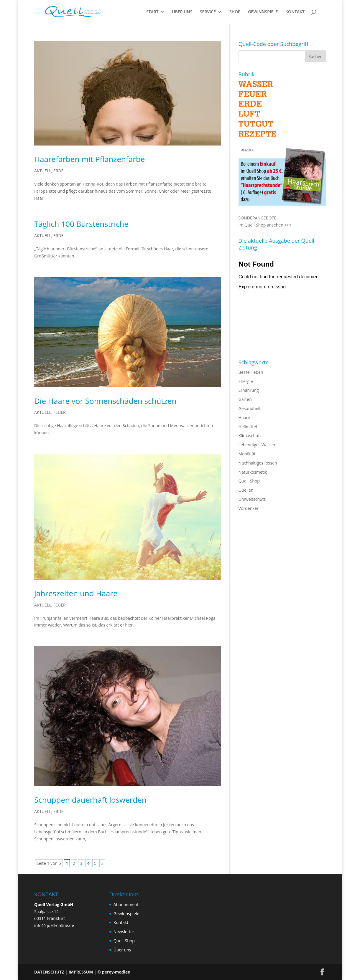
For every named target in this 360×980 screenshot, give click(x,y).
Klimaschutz (250, 436)
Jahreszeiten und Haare (76, 593)
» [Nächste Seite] (102, 863)
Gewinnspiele (126, 914)
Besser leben (251, 372)
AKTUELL (43, 171)
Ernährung (249, 390)
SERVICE (208, 12)
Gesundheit (250, 408)
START (152, 12)
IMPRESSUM (81, 972)
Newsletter (124, 932)
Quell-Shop (249, 481)
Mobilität (247, 454)
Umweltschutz (252, 499)
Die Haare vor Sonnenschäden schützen (105, 401)
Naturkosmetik (253, 472)
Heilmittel (248, 427)
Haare (244, 418)
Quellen (246, 490)
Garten (245, 399)
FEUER (60, 412)
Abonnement (126, 904)
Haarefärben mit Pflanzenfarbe (89, 159)
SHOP (235, 12)
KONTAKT (295, 12)
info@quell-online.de (54, 925)
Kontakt (121, 922)
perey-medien (116, 972)
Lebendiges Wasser (257, 445)
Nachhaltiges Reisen (258, 463)
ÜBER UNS (182, 12)
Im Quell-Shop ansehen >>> (265, 225)
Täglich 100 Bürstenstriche (81, 224)
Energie (246, 381)
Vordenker (249, 508)
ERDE (58, 171)
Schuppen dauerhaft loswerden (90, 800)
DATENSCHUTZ (49, 972)
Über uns (122, 950)
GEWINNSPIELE (263, 12)
